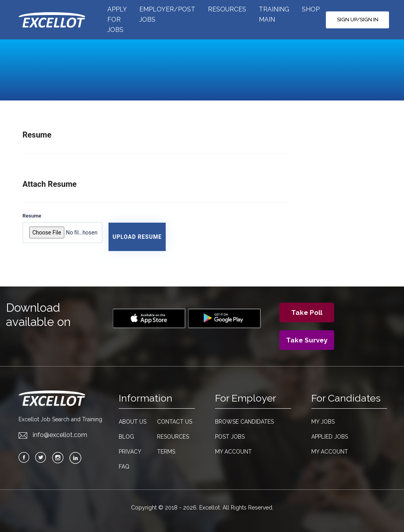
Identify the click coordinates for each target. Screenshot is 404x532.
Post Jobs (230, 437)
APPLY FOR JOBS (117, 20)
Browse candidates (244, 422)
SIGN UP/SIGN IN (358, 20)
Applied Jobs (330, 437)
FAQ (124, 467)
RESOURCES (227, 9)
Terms (166, 452)
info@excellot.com (53, 435)
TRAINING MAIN (274, 14)
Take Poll (307, 313)
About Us (133, 422)
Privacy (130, 452)
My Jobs (323, 422)
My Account (233, 452)
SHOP (311, 9)
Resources (173, 437)
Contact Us (175, 422)
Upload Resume (137, 237)
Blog (126, 437)
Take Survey (307, 340)
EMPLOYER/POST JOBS (167, 14)
